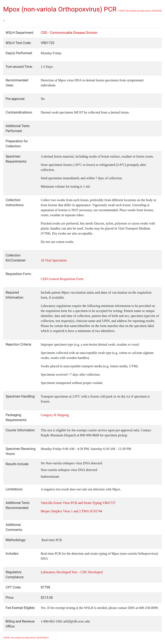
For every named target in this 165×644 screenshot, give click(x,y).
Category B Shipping (55, 415)
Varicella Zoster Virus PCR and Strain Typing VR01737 (78, 503)
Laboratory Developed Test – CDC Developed (72, 572)
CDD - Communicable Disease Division (69, 33)
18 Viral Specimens (54, 260)
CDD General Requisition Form (62, 279)
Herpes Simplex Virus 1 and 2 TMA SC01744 (71, 511)
